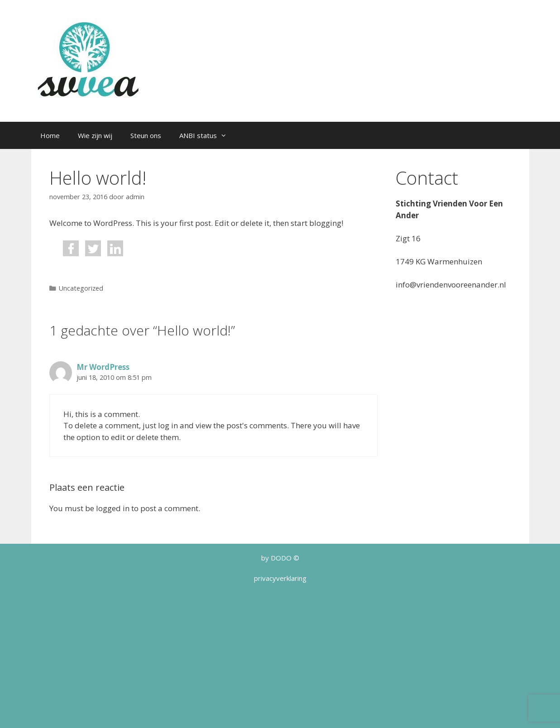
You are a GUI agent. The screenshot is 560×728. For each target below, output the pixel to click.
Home (50, 135)
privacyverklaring (280, 578)
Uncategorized (81, 288)
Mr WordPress (103, 367)
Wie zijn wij (95, 135)
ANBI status (208, 135)
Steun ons (146, 135)
